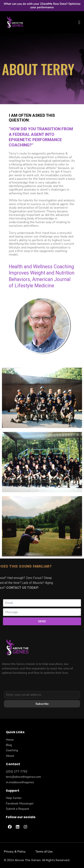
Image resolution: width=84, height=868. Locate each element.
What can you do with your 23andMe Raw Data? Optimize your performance (42, 5)
